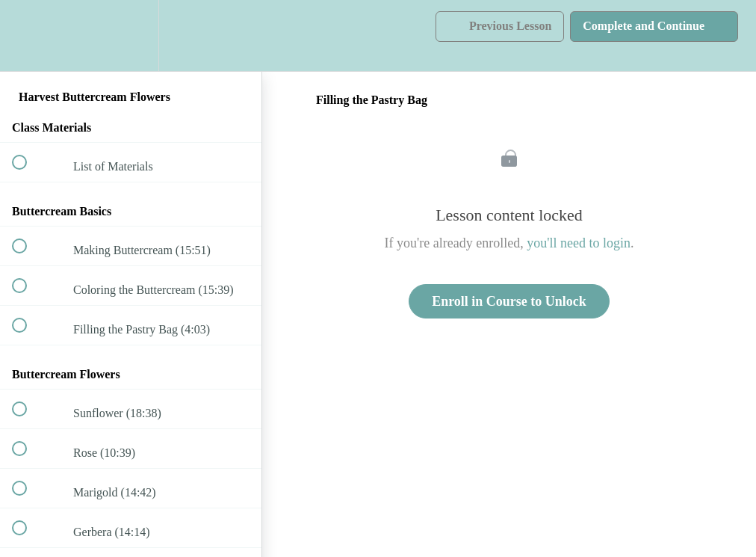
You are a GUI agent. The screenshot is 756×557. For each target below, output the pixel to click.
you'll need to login (579, 243)
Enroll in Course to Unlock (509, 301)
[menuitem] (131, 36)
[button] (28, 36)
